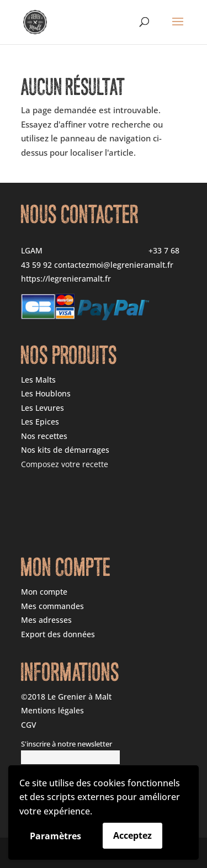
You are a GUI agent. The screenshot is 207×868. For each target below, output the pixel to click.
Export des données (58, 634)
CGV (29, 725)
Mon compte (44, 592)
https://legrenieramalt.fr (66, 279)
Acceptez (132, 835)
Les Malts (38, 380)
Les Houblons (46, 393)
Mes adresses (46, 620)
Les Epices (40, 422)
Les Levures (43, 408)
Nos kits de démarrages (65, 450)
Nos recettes (44, 436)
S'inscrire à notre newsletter (67, 744)
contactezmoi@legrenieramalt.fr (114, 265)
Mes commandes (52, 606)
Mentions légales (52, 710)
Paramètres (55, 836)
